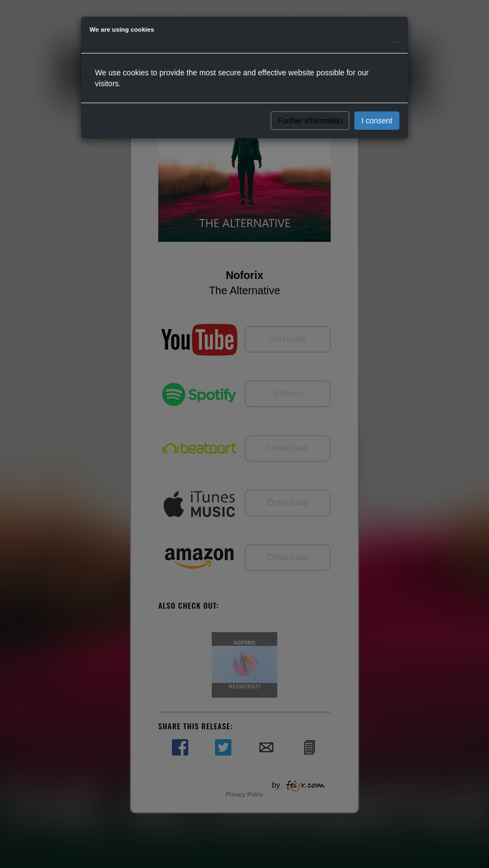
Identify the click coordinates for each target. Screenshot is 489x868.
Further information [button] (310, 121)
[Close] (396, 39)
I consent (377, 121)
